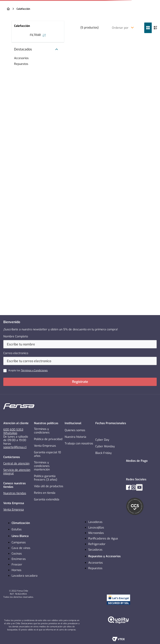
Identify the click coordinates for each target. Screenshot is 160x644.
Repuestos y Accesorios (104, 556)
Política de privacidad (48, 439)
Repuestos (95, 568)
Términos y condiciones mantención (42, 466)
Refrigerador (97, 544)
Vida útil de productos (49, 486)
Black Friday (104, 453)
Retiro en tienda (45, 493)
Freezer (17, 565)
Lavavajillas (96, 528)
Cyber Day (102, 440)
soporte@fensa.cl (15, 447)
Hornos (16, 570)
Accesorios (96, 563)
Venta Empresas (45, 446)
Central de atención (16, 464)
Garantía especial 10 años (47, 454)
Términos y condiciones (42, 431)
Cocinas (17, 554)
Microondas (96, 533)
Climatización (21, 523)
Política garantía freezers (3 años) (46, 478)
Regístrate (80, 382)
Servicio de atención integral (17, 472)
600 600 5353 (13, 430)
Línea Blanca (20, 536)
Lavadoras (95, 522)
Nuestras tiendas (15, 493)
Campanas (19, 542)
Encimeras (19, 559)
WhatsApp (10, 433)
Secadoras (95, 550)
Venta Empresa (14, 510)
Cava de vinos (21, 548)
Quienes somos (75, 430)
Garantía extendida (47, 499)
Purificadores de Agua (103, 539)
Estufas (17, 529)
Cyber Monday (105, 446)
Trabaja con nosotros (79, 443)
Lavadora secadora (25, 576)
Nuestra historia (75, 437)
